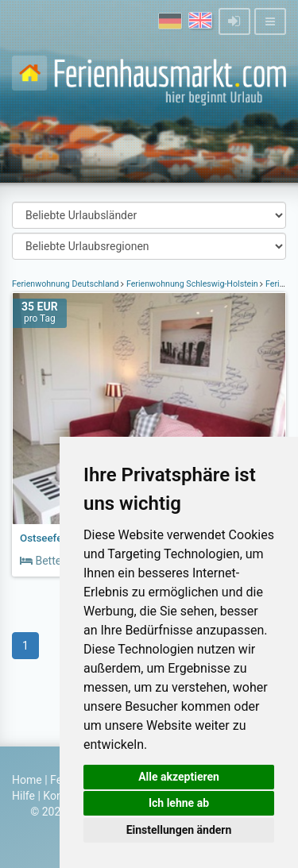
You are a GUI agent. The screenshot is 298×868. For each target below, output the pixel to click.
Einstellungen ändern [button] (179, 830)
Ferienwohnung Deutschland (66, 284)
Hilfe (23, 796)
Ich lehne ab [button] (179, 803)
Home (27, 780)
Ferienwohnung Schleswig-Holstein (192, 284)
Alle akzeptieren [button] (179, 777)
